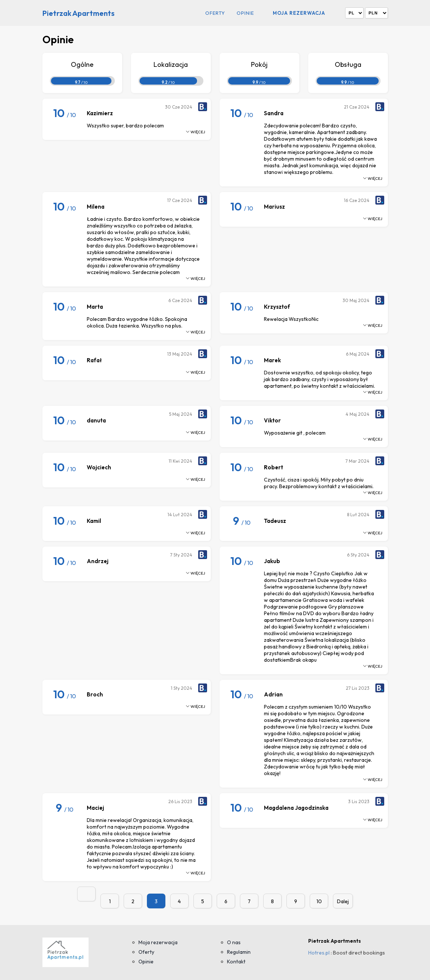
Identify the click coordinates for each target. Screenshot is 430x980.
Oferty (215, 13)
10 (319, 901)
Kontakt (236, 962)
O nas (234, 942)
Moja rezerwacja (299, 13)
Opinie (245, 13)
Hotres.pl (319, 953)
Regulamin (239, 952)
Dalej (343, 901)
